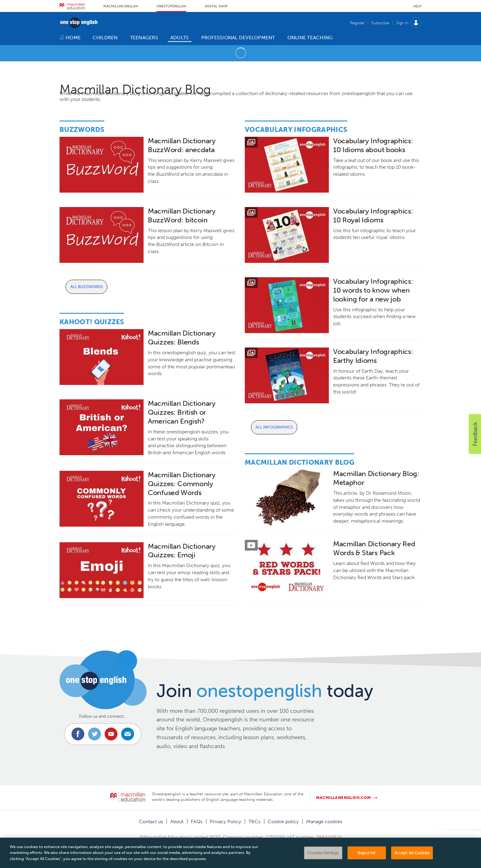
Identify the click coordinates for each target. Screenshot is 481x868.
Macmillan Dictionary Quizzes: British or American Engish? (182, 412)
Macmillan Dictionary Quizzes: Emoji (182, 551)
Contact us (151, 822)
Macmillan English (121, 6)
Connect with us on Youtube (111, 734)
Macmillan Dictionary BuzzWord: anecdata (182, 145)
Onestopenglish (171, 6)
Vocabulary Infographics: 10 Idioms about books (373, 145)
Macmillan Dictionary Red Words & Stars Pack (374, 548)
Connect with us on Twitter (94, 734)
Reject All (367, 860)
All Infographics (274, 427)
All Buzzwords (87, 287)
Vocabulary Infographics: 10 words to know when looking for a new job (373, 290)
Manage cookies (324, 822)
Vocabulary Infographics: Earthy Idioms (373, 356)
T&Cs (254, 822)
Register (357, 23)
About (177, 822)
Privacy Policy (225, 822)
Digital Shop (216, 6)
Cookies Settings (323, 860)
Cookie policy (283, 822)
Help (417, 6)
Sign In (402, 23)
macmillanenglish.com (344, 798)
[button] (475, 434)
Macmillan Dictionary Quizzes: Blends (182, 338)
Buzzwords (82, 130)
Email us (128, 734)
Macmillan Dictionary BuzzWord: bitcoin (182, 216)
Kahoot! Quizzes (92, 322)
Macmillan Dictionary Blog (300, 462)
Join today (265, 691)
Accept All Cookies (412, 860)
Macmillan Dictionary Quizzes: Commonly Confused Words (182, 484)
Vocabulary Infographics (296, 130)
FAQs (197, 822)
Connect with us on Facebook (78, 734)
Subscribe (380, 23)
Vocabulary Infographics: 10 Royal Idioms (373, 216)
